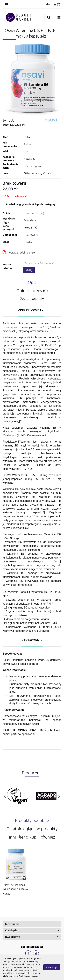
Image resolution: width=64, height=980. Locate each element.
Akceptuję (52, 967)
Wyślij (29, 270)
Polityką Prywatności (14, 961)
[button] (57, 4)
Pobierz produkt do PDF (19, 252)
